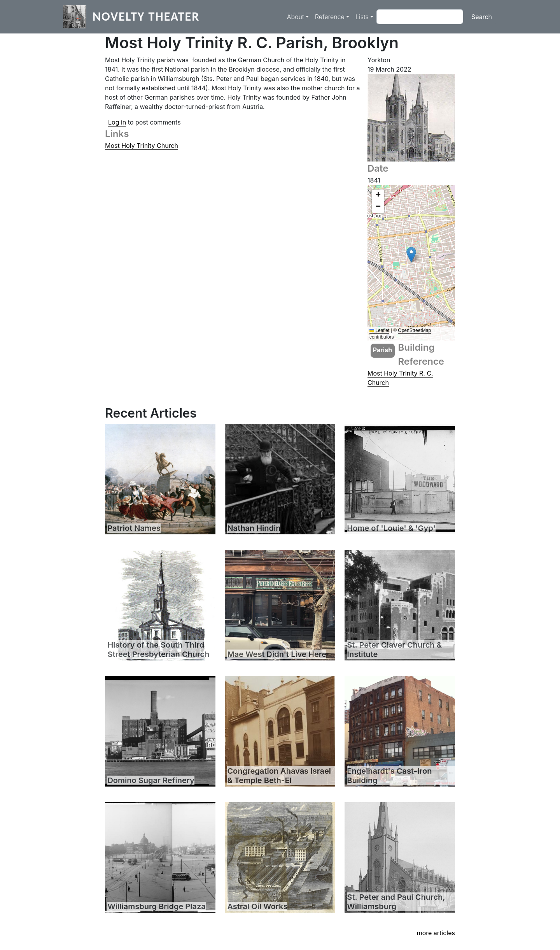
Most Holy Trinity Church (142, 146)
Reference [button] (330, 17)
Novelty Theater (146, 17)
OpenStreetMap (414, 330)
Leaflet (379, 330)
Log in (117, 122)
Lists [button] (362, 17)
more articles (436, 933)
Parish (382, 350)
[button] (411, 255)
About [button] (296, 17)
